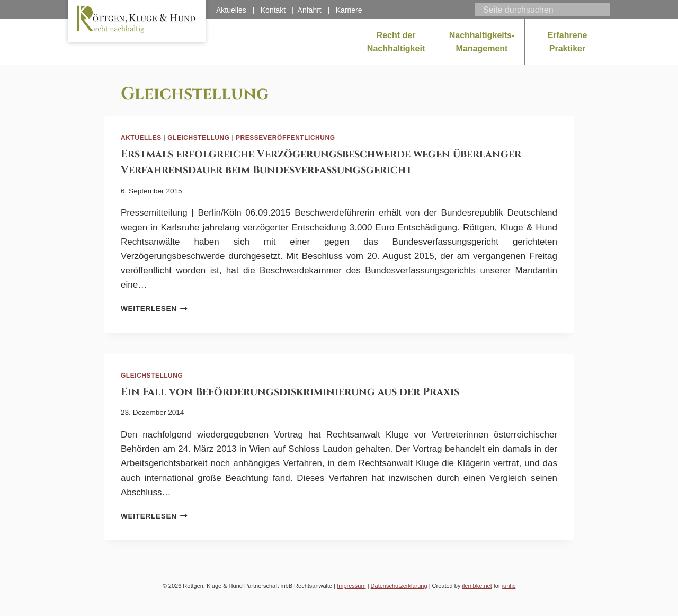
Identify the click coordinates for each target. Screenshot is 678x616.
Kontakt (273, 10)
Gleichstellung (198, 138)
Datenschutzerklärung (399, 586)
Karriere (349, 10)
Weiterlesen (154, 309)
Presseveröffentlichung (286, 138)
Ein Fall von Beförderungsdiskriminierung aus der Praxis (290, 392)
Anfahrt (310, 10)
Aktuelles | (238, 10)
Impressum (351, 586)
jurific (509, 586)
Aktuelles (141, 138)
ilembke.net (477, 586)
